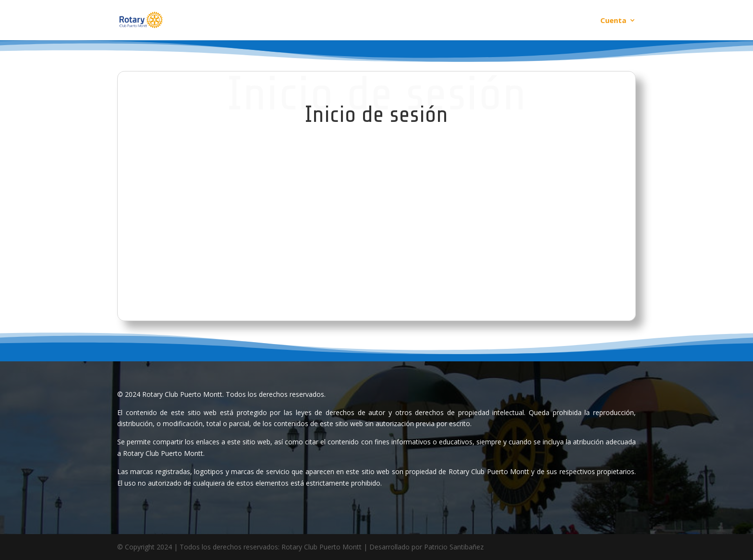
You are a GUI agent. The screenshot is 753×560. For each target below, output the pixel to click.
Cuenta (613, 20)
